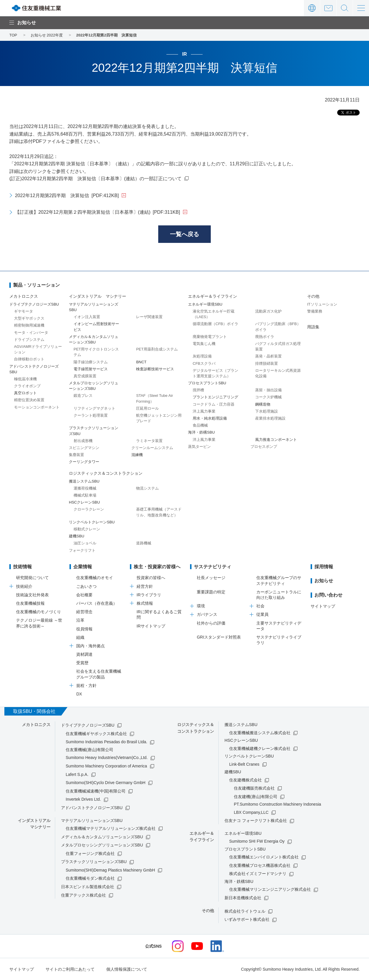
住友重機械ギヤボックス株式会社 (96, 734)
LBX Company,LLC (251, 812)
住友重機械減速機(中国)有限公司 (96, 791)
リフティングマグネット (94, 408)
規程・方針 (86, 686)
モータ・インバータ (31, 333)
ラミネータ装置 (149, 441)
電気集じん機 (204, 344)
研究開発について (32, 578)
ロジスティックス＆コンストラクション (106, 473)
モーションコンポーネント (37, 407)
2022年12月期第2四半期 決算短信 (67, 196)
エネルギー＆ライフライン (213, 296)
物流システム (147, 488)
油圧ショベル (85, 543)
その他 (313, 296)
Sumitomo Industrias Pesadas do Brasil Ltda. (106, 742)
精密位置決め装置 (29, 400)
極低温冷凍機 (25, 379)
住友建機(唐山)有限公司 (256, 797)
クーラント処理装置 (91, 415)
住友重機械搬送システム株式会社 (260, 733)
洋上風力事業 (204, 411)
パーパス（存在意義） (97, 603)
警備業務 (315, 311)
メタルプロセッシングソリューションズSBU (102, 845)
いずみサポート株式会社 (247, 919)
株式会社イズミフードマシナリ (258, 874)
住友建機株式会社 (246, 780)
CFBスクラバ (204, 363)
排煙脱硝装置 (267, 363)
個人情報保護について (127, 969)
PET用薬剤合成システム (157, 349)
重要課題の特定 (211, 592)
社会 (260, 606)
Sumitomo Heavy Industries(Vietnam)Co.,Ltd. (107, 758)
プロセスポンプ (264, 447)
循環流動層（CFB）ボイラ (215, 324)
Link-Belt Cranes (244, 764)
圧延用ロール (147, 408)
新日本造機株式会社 (243, 898)
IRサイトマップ (151, 626)
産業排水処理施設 (270, 418)
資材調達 (84, 654)
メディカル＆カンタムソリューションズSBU (102, 837)
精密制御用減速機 (29, 325)
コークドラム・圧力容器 (214, 404)
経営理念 (84, 612)
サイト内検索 (345, 8)
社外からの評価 (211, 623)
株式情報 (145, 603)
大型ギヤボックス (29, 318)
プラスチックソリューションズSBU (94, 862)
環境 (201, 606)
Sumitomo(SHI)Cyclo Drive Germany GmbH (106, 783)
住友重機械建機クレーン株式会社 (260, 748)
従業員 (262, 614)
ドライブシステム (29, 340)
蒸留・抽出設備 (268, 390)
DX (79, 694)
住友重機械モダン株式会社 (90, 878)
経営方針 (145, 586)
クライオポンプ (27, 386)
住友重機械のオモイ (95, 578)
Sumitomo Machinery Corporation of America (106, 766)
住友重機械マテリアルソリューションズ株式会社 (111, 828)
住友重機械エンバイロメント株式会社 (264, 857)
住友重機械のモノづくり (39, 612)
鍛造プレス (83, 396)
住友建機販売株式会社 (254, 788)
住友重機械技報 (30, 603)
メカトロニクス (24, 296)
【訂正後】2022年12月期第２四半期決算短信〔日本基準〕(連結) (97, 212)
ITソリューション (322, 304)
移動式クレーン (87, 529)
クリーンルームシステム (152, 448)
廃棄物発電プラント (210, 337)
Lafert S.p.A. (77, 774)
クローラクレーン (89, 509)
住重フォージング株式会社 (90, 853)
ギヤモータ (24, 311)
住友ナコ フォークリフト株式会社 (256, 821)
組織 (80, 637)
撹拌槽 (198, 390)
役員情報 (84, 629)
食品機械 (200, 425)
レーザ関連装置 (149, 317)
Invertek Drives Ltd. (83, 799)
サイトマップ (323, 606)
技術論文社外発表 (32, 595)
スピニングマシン (84, 448)
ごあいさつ (86, 586)
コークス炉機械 (268, 397)
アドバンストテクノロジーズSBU (92, 808)
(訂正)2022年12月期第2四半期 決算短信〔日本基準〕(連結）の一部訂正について (95, 179)
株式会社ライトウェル (245, 911)
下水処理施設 (267, 411)
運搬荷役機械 (85, 488)
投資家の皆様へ (151, 578)
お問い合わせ (328, 8)
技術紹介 (24, 586)
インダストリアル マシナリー (98, 296)
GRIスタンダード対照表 (219, 637)
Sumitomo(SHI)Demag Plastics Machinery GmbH (110, 870)
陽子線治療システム (91, 362)
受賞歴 (82, 663)
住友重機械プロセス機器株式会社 (260, 865)
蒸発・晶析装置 (268, 356)
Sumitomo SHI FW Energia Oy (257, 841)
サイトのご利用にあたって (70, 969)
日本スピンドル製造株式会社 (88, 887)
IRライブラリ (149, 595)
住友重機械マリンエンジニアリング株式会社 (270, 889)
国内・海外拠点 (90, 646)
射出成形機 (83, 441)
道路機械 (144, 543)
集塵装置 (76, 455)
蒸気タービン (199, 447)
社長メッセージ (211, 578)
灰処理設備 (202, 356)
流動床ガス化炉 (268, 311)
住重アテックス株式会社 (83, 895)
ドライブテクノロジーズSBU (88, 725)
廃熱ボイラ (265, 337)
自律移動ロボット (29, 359)
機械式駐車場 (85, 495)
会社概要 (84, 595)
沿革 (80, 620)
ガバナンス (207, 614)
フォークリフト (82, 550)
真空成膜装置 (85, 376)
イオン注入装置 (87, 317)
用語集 (313, 327)
